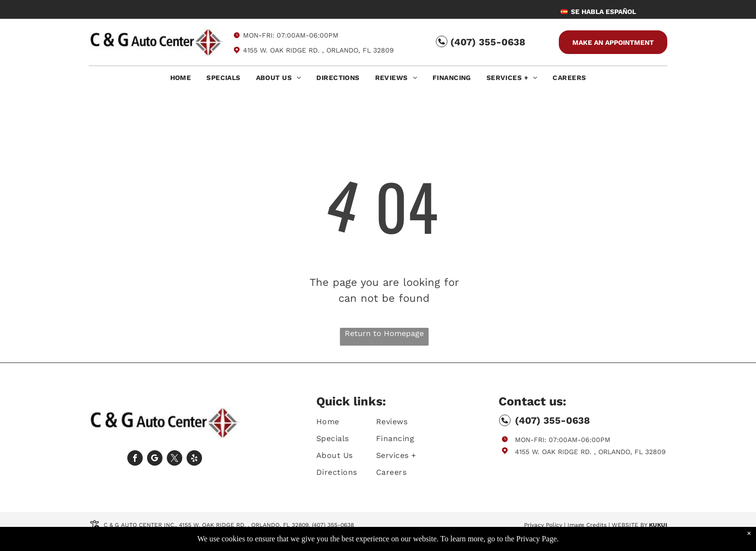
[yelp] (194, 459)
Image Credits (587, 525)
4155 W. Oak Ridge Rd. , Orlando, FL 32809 (318, 50)
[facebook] (135, 459)
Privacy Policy (543, 525)
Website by (629, 525)
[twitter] (175, 459)
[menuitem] (181, 80)
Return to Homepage (384, 333)
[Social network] (155, 459)
